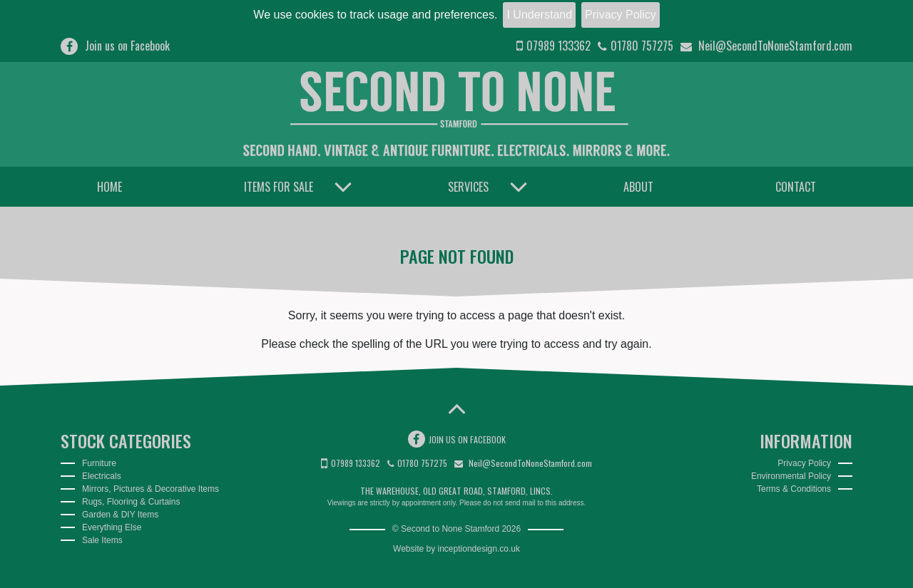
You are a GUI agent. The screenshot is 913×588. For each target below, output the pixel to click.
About (638, 187)
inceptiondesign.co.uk (479, 549)
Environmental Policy (791, 476)
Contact (796, 187)
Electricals (102, 476)
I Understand (539, 15)
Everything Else (112, 527)
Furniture (99, 463)
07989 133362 (554, 46)
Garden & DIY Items (120, 515)
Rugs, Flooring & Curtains (131, 502)
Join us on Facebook (115, 46)
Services (468, 187)
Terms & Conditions (794, 489)
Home (109, 187)
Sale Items (102, 540)
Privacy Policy (621, 15)
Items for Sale (279, 187)
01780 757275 (636, 46)
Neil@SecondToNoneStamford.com (766, 46)
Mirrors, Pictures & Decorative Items (151, 489)
